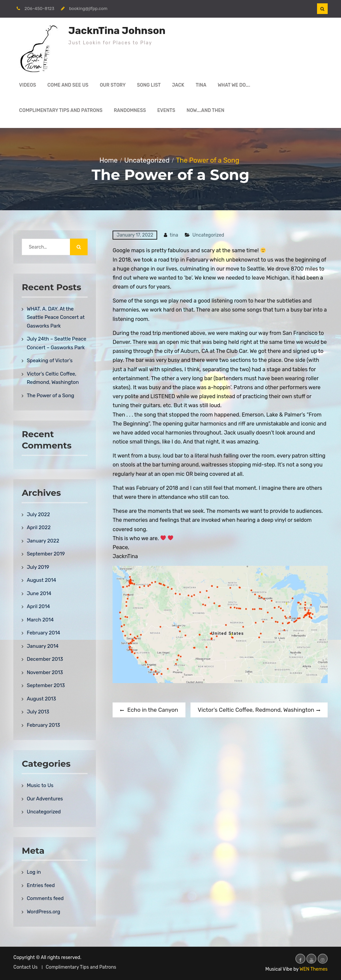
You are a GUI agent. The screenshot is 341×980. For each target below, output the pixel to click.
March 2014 (40, 620)
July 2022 (38, 514)
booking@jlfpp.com (88, 8)
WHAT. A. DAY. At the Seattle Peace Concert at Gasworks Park (56, 317)
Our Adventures (45, 799)
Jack (178, 85)
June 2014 (39, 593)
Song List (149, 85)
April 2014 (38, 606)
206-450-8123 (40, 8)
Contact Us (25, 967)
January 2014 (42, 646)
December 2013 (45, 659)
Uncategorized (208, 235)
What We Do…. (234, 85)
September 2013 (46, 685)
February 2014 (43, 633)
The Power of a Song (50, 396)
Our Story (113, 85)
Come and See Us (68, 85)
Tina (201, 85)
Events (166, 110)
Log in (34, 872)
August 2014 (41, 580)
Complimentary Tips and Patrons (61, 110)
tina (174, 235)
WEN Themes (314, 969)
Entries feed (41, 885)
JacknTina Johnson (117, 31)
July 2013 (38, 712)
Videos (27, 85)
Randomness (130, 110)
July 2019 (38, 567)
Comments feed (45, 898)
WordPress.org (43, 912)
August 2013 (41, 699)
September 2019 (46, 554)
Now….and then (205, 110)
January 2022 (43, 541)
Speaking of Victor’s (50, 361)
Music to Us (40, 785)
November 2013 (45, 672)
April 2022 (39, 527)
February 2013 (43, 725)
